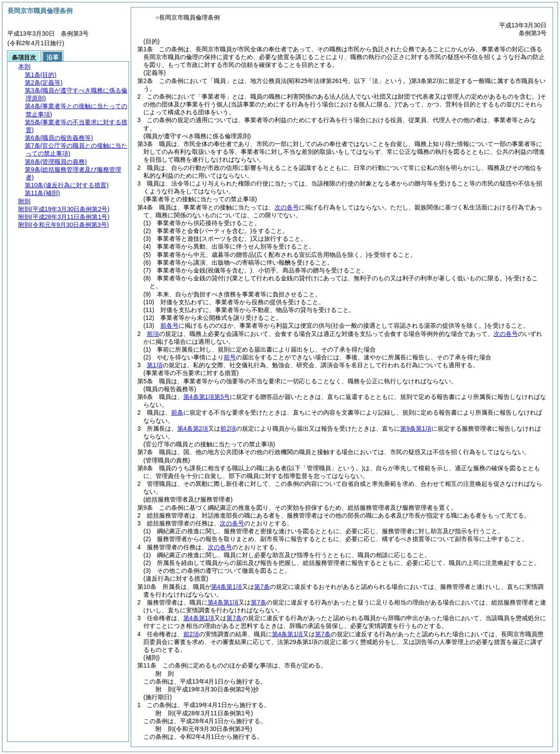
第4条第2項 (193, 428)
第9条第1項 (416, 428)
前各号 (169, 326)
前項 (153, 334)
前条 (177, 412)
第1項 (155, 365)
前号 (230, 357)
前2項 (228, 428)
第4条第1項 (227, 587)
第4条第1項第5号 (207, 397)
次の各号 (287, 207)
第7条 (262, 587)
